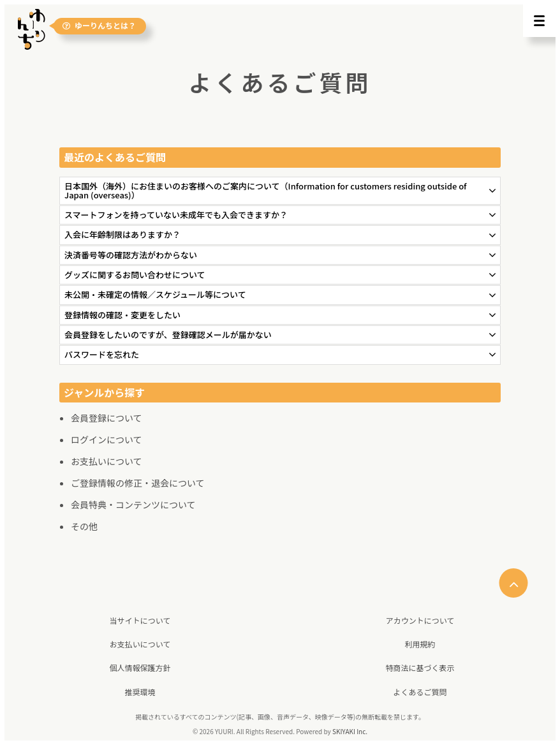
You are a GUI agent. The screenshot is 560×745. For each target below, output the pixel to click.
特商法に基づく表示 (420, 668)
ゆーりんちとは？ (99, 26)
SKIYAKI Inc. (350, 731)
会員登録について (107, 418)
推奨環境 (140, 692)
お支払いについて (107, 461)
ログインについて (107, 439)
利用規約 (420, 644)
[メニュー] (539, 21)
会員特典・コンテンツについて (133, 505)
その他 (84, 526)
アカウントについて (420, 620)
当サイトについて (140, 620)
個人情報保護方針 (140, 668)
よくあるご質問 (420, 692)
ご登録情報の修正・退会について (138, 483)
